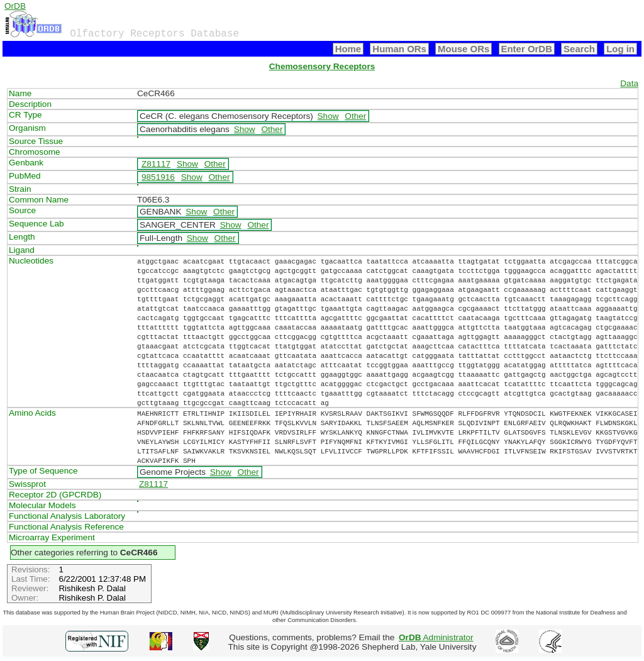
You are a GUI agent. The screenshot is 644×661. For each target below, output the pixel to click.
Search (579, 49)
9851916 (158, 177)
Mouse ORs (464, 49)
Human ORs (399, 49)
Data (629, 83)
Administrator (436, 637)
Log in (620, 49)
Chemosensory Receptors (322, 66)
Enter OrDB (527, 49)
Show (328, 116)
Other (355, 116)
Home (348, 49)
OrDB (15, 6)
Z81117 (156, 164)
